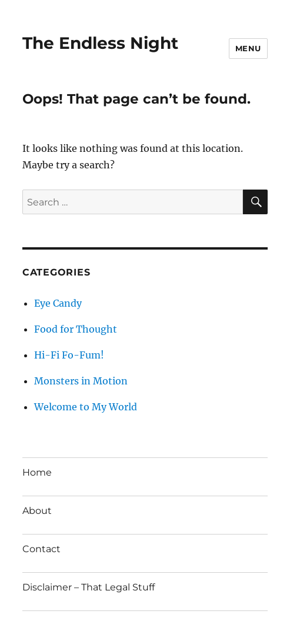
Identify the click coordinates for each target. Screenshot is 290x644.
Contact (41, 549)
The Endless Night (100, 43)
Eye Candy (58, 303)
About (37, 511)
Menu (248, 48)
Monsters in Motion (81, 381)
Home (37, 472)
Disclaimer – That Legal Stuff (89, 587)
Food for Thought (76, 329)
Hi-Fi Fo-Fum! (69, 355)
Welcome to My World (86, 407)
